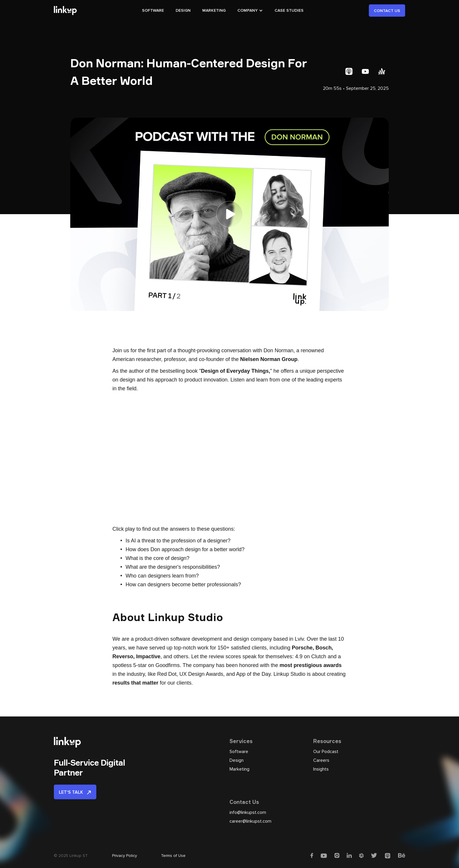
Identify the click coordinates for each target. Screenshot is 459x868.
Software (239, 752)
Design (237, 760)
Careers (321, 760)
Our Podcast (326, 752)
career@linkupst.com (250, 821)
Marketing (239, 769)
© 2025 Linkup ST (71, 856)
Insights (321, 769)
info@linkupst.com (248, 812)
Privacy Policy (125, 856)
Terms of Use (173, 856)
